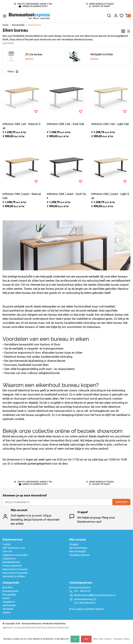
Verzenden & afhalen (14, 576)
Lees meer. (8, 43)
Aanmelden (121, 502)
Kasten (6, 598)
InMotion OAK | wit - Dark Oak (65, 124)
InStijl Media (59, 623)
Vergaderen (9, 602)
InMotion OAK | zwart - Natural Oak (22, 196)
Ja (75, 639)
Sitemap (63, 627)
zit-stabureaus (91, 327)
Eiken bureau (35, 25)
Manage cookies (122, 639)
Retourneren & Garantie (15, 569)
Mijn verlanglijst (77, 551)
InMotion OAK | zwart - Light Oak (110, 196)
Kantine (7, 613)
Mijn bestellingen (78, 548)
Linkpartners (9, 559)
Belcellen (8, 587)
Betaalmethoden (11, 562)
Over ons (7, 551)
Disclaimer (33, 627)
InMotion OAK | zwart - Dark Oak (66, 196)
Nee (86, 639)
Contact (7, 544)
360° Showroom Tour (14, 548)
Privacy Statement (12, 566)
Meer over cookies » (103, 639)
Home (6, 25)
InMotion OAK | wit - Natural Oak (21, 126)
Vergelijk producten (80, 555)
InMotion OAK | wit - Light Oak (110, 124)
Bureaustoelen (10, 591)
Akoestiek (8, 609)
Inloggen (74, 544)
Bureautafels (18, 25)
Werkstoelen (9, 605)
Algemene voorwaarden (15, 555)
